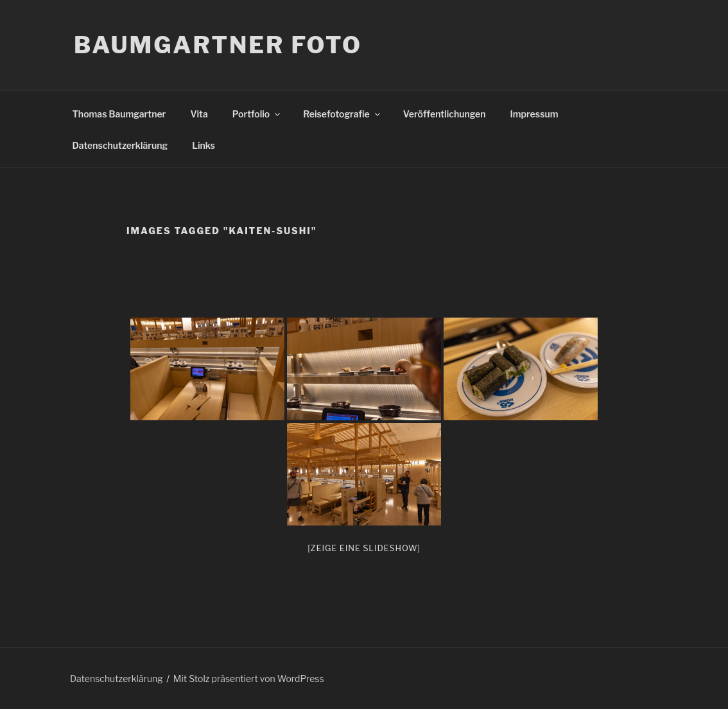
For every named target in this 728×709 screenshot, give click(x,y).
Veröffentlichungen (445, 114)
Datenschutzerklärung (120, 145)
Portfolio (257, 114)
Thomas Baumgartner (119, 114)
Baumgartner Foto (218, 45)
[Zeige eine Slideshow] (364, 548)
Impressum (534, 114)
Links (204, 145)
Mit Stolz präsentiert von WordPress (249, 679)
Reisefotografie (342, 114)
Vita (199, 114)
